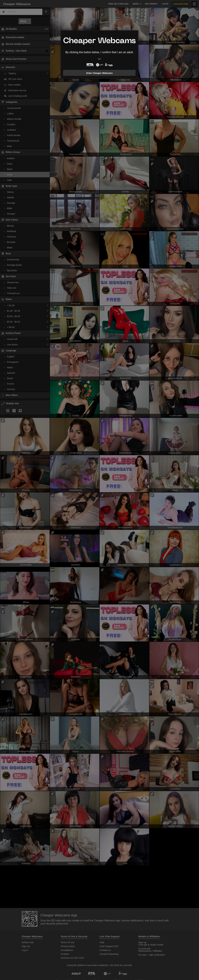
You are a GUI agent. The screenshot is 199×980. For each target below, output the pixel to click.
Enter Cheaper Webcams (99, 73)
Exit (99, 59)
